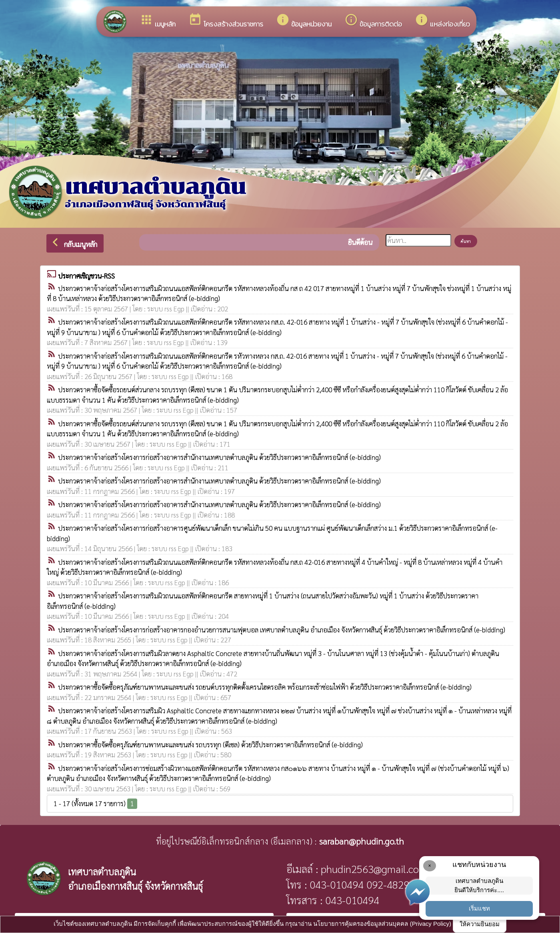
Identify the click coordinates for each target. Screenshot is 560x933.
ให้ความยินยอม (480, 924)
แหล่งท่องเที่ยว (442, 21)
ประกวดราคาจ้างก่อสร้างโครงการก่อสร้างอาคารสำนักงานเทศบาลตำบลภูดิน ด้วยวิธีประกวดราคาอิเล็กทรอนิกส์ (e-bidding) (219, 457)
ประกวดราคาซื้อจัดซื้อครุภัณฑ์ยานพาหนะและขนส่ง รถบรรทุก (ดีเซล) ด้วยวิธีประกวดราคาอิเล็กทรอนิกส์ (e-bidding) (210, 744)
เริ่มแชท (479, 908)
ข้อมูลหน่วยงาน (304, 21)
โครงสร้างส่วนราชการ (226, 21)
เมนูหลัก (158, 21)
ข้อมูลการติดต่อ (373, 21)
